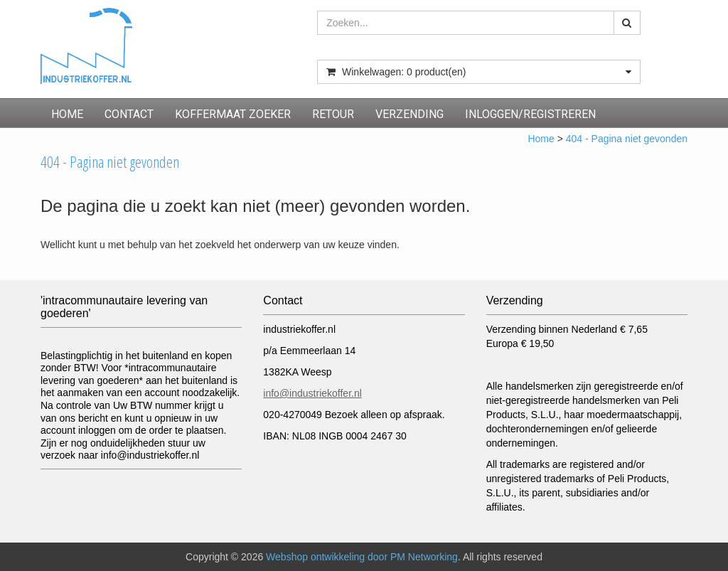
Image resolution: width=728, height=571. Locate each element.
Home (67, 114)
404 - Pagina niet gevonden (627, 139)
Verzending (409, 114)
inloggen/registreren (530, 114)
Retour (333, 114)
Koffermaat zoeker (233, 114)
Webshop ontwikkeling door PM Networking (362, 557)
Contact (129, 114)
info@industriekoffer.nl (312, 393)
